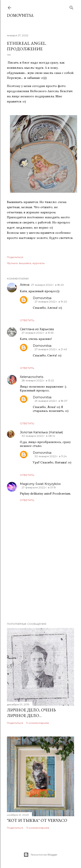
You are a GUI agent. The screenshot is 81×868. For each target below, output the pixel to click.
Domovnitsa (20, 15)
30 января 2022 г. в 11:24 (51, 456)
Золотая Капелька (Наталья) (41, 432)
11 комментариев (38, 828)
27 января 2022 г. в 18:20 (48, 285)
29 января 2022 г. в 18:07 (51, 401)
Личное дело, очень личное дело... (31, 713)
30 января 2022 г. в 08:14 (38, 436)
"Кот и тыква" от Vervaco (37, 820)
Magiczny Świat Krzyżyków (40, 484)
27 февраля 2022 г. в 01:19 (39, 487)
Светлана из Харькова (37, 329)
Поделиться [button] (15, 257)
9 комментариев (38, 723)
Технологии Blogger (40, 855)
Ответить (27, 320)
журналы (39, 263)
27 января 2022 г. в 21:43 (51, 349)
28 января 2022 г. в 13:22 (38, 380)
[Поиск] (71, 7)
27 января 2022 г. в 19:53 (38, 333)
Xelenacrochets (32, 377)
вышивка (25, 263)
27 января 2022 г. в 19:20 (51, 302)
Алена (25, 285)
